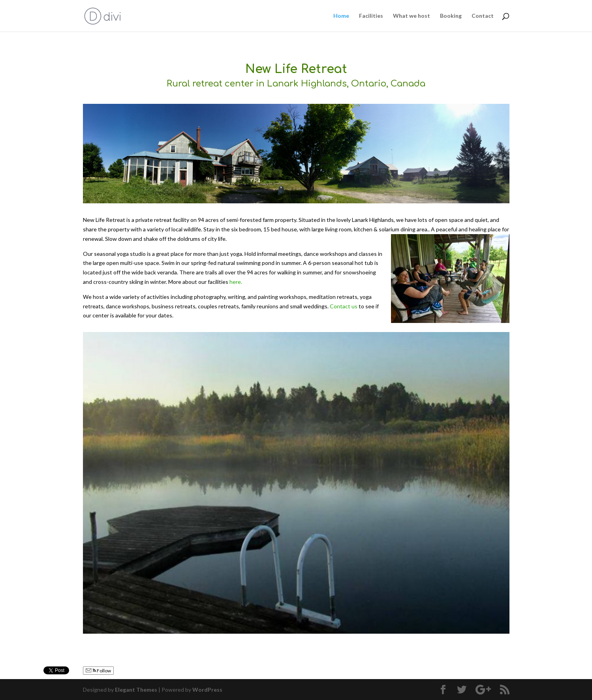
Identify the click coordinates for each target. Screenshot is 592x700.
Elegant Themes (136, 690)
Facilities (371, 16)
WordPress (207, 690)
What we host (412, 16)
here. (236, 282)
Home (341, 16)
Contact (483, 16)
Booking (451, 16)
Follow (98, 671)
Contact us (344, 306)
